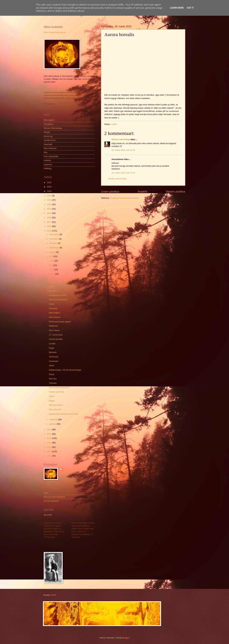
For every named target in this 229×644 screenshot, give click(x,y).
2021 (49, 204)
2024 (49, 191)
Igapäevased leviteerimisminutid (63, 414)
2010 (49, 447)
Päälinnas (53, 326)
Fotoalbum (49, 124)
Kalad (51, 304)
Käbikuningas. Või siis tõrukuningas (65, 370)
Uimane (52, 282)
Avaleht (142, 192)
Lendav (52, 344)
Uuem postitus (110, 192)
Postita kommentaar (117, 179)
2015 (49, 231)
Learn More (177, 8)
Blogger (126, 638)
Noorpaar (53, 308)
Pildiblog (48, 168)
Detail (51, 374)
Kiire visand (54, 330)
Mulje (51, 286)
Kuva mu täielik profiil (69, 473)
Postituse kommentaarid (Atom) (124, 198)
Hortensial (53, 361)
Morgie (47, 132)
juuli (51, 256)
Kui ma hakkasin (51, 501)
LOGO (53, 595)
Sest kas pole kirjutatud (54, 497)
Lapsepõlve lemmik (58, 295)
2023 (49, 196)
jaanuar (53, 424)
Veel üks (53, 379)
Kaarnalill (48, 144)
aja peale (48, 515)
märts (52, 274)
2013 (49, 434)
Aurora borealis (56, 339)
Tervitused (54, 357)
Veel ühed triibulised (58, 300)
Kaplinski (48, 164)
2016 (49, 226)
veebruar (54, 419)
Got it (190, 8)
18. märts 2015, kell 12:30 (123, 150)
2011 (49, 443)
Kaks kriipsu (54, 313)
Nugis (51, 348)
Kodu (46, 493)
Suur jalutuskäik (51, 156)
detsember (54, 234)
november (54, 239)
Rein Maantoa (50, 148)
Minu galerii (49, 120)
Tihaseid (53, 383)
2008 (49, 456)
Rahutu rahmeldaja (121, 139)
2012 (49, 438)
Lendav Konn (50, 140)
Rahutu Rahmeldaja (53, 128)
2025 (49, 187)
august (53, 252)
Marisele (53, 352)
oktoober (54, 243)
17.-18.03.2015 (56, 335)
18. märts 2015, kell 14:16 (123, 173)
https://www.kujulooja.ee (55, 32)
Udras (52, 396)
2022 (49, 200)
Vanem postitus (175, 192)
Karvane (53, 291)
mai (51, 265)
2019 (49, 213)
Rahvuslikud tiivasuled (59, 388)
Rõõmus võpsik (56, 405)
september (54, 248)
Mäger (52, 401)
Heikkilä (47, 160)
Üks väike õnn (55, 409)
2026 (49, 182)
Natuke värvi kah (56, 392)
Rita (46, 152)
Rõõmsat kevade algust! (60, 322)
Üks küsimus (55, 317)
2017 (49, 222)
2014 (49, 429)
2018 (49, 218)
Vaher (51, 365)
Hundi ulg (48, 136)
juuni (52, 261)
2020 (49, 209)
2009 (49, 451)
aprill (52, 269)
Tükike (52, 278)
